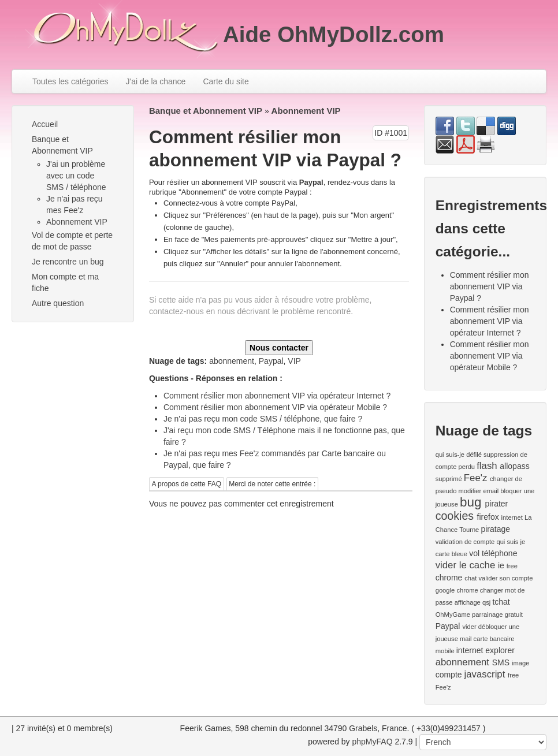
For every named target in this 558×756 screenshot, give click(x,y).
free (512, 566)
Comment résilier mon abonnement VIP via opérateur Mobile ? (275, 407)
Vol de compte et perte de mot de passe (72, 241)
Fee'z (476, 478)
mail (466, 639)
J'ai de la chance (156, 81)
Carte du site (226, 81)
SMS (501, 662)
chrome (449, 578)
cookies (455, 516)
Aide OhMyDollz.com (334, 34)
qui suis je (511, 542)
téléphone (500, 553)
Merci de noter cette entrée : (272, 484)
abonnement (232, 361)
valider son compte (506, 578)
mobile (445, 651)
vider (469, 627)
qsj (486, 602)
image (520, 663)
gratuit (514, 615)
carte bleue (451, 554)
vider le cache (466, 565)
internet (512, 517)
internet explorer (486, 650)
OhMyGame (453, 615)
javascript (484, 674)
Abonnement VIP (77, 222)
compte (449, 675)
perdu (466, 467)
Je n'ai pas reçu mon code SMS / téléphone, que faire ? (263, 419)
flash (487, 466)
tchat (501, 602)
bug (470, 502)
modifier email (479, 491)
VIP (294, 361)
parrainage (488, 615)
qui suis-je (450, 455)
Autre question (58, 303)
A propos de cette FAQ (186, 484)
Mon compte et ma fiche (65, 282)
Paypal (271, 361)
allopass (514, 466)
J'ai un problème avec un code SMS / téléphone (76, 176)
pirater (497, 504)
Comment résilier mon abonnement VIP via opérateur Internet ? (277, 396)
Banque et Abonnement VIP (62, 145)
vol (474, 553)
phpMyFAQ (373, 742)
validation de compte (465, 542)
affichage (468, 602)
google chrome (457, 590)
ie (501, 565)
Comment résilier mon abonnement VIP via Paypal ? (490, 286)
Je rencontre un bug (68, 262)
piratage (495, 529)
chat (470, 578)
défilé (474, 455)
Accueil (45, 124)
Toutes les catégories (70, 81)
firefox (488, 517)
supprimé (449, 479)
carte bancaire (494, 639)
